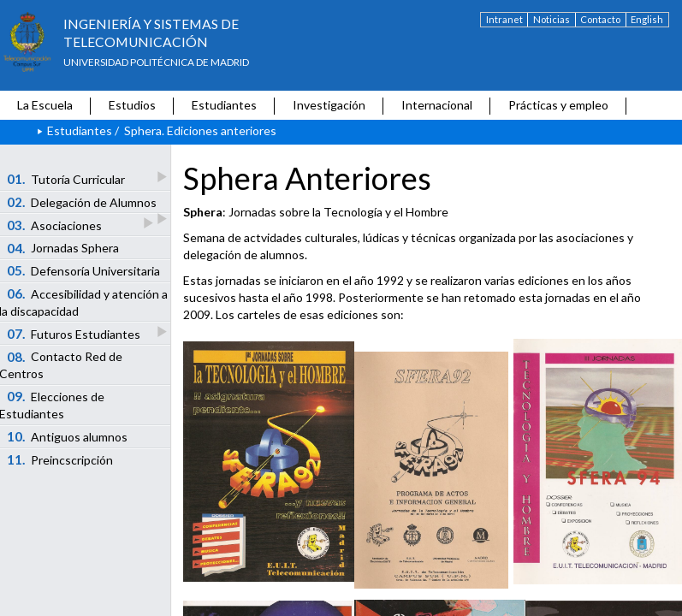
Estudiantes (224, 105)
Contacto (600, 19)
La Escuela (45, 105)
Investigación (329, 105)
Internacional (437, 105)
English (647, 19)
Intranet (504, 19)
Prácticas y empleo (558, 105)
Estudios (132, 105)
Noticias (552, 19)
